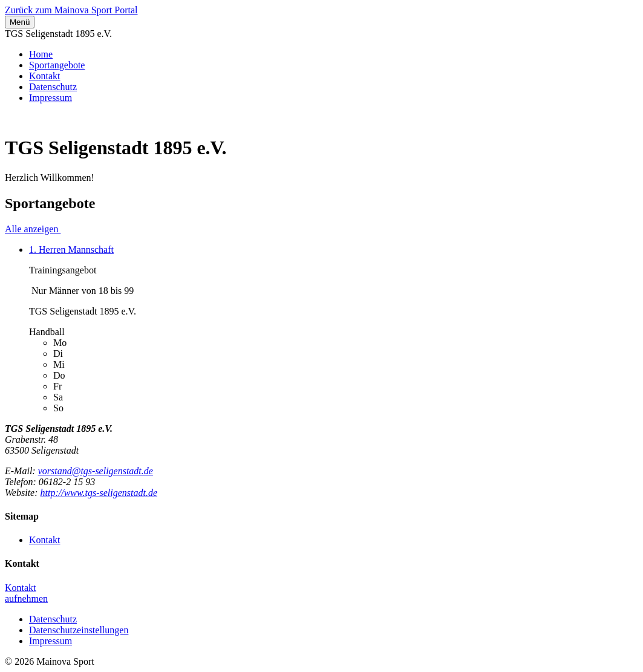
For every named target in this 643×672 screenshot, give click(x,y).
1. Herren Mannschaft (71, 250)
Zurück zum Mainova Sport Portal (71, 10)
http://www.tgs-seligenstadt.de (99, 493)
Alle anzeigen (33, 229)
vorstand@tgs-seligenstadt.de (96, 471)
